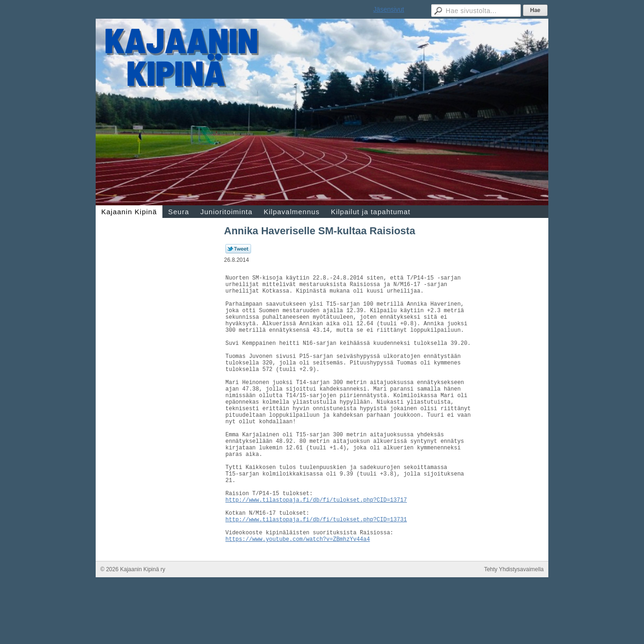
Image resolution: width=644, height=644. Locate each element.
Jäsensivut (389, 9)
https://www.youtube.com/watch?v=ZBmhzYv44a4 (298, 596)
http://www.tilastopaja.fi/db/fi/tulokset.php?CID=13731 (316, 572)
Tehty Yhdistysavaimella (514, 627)
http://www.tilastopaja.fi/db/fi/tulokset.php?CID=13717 (316, 549)
